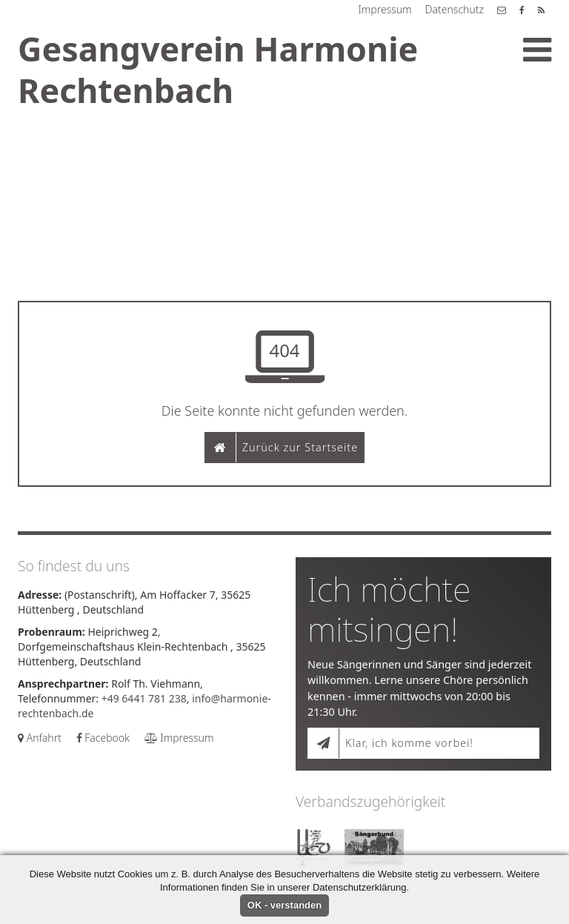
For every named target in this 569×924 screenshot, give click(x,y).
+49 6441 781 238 (144, 698)
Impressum (385, 9)
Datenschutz (455, 9)
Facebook (103, 738)
